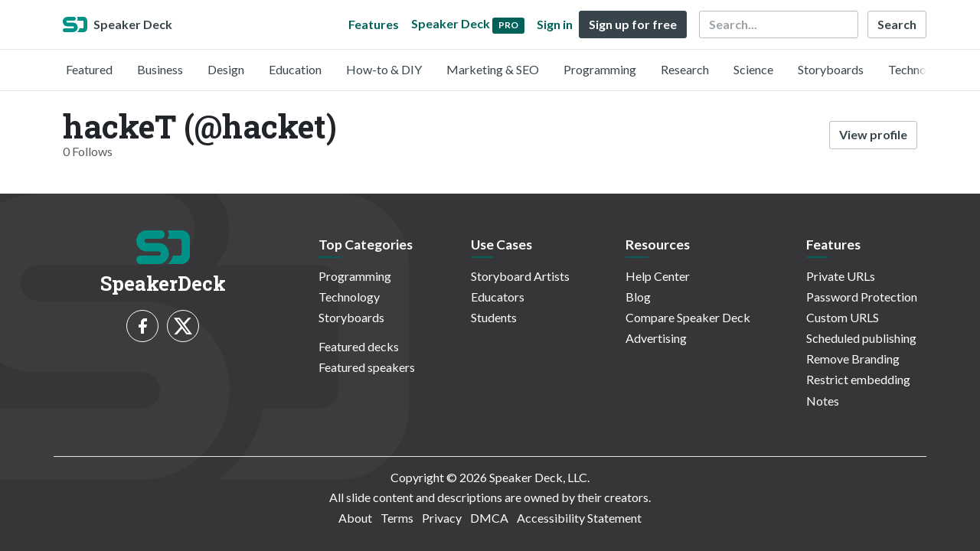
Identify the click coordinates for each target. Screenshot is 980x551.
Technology (919, 69)
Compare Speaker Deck (688, 317)
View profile (873, 134)
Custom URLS (843, 317)
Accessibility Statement (579, 518)
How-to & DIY (384, 69)
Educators (498, 297)
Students (494, 317)
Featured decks (359, 346)
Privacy (442, 518)
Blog (638, 297)
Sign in (555, 24)
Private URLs (841, 276)
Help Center (658, 276)
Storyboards (831, 69)
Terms (397, 518)
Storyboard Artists (520, 276)
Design (226, 69)
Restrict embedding (858, 379)
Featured (89, 69)
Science (753, 69)
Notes (823, 401)
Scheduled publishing (861, 338)
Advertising (656, 338)
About (355, 518)
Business (160, 69)
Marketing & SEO (493, 69)
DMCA (489, 518)
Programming (600, 69)
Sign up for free (633, 24)
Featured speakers (367, 367)
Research (685, 69)
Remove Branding (853, 359)
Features (374, 24)
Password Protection (862, 297)
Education (295, 69)
